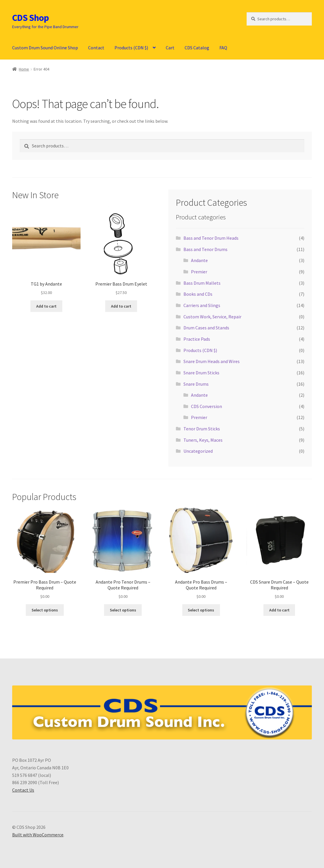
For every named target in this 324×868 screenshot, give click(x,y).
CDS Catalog (197, 48)
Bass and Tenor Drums (205, 249)
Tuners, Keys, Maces (203, 440)
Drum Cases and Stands (206, 328)
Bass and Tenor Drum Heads (211, 238)
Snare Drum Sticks (201, 373)
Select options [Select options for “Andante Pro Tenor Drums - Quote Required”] (123, 610)
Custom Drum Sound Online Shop (45, 48)
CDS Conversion (206, 406)
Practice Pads (197, 339)
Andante (199, 260)
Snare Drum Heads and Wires (212, 361)
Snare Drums (196, 384)
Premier (199, 272)
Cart (170, 48)
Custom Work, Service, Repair (212, 317)
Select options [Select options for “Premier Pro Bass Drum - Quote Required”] (45, 610)
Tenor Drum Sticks (202, 429)
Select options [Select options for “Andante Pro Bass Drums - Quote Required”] (201, 610)
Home (24, 69)
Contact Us (23, 790)
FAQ (223, 48)
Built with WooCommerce (38, 835)
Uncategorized (198, 451)
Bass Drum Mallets (202, 283)
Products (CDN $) (131, 48)
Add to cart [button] (46, 306)
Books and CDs (198, 294)
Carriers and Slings (202, 305)
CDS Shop (30, 18)
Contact (96, 48)
